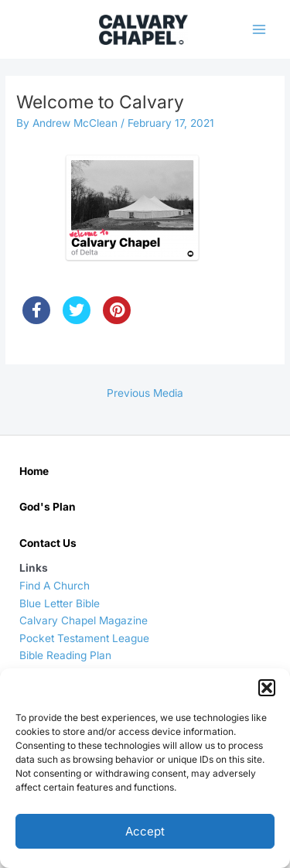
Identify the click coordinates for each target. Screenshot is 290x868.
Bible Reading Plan (65, 655)
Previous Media (145, 393)
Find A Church (55, 586)
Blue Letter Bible (60, 603)
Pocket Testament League (84, 638)
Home (34, 471)
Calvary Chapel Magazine (84, 620)
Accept (145, 831)
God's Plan (48, 507)
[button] (267, 688)
